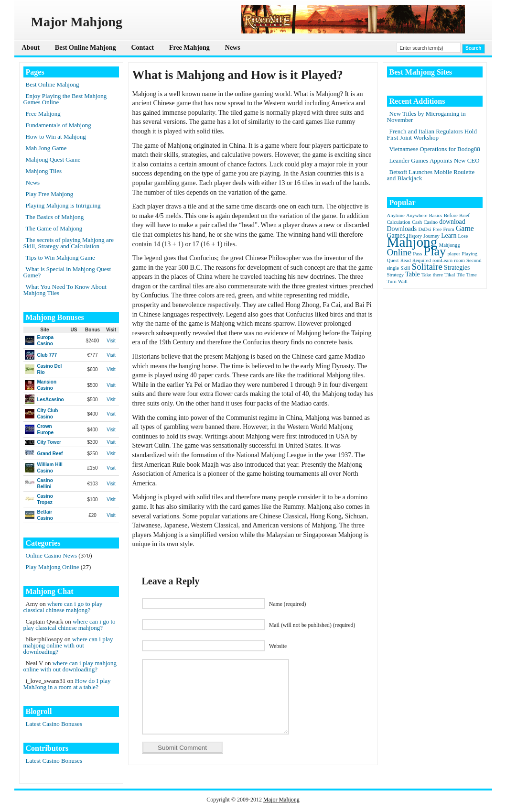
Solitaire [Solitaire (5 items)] (427, 267)
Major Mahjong (281, 800)
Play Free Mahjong (50, 194)
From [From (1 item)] (449, 229)
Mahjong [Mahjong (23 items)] (412, 242)
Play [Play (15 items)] (435, 251)
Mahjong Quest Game (53, 159)
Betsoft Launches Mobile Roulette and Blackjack (431, 175)
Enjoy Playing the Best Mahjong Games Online (65, 99)
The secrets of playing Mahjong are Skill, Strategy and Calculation (69, 243)
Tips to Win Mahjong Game (60, 258)
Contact (142, 48)
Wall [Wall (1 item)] (403, 281)
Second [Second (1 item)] (474, 260)
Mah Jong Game (46, 148)
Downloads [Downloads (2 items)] (402, 229)
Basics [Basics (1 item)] (436, 215)
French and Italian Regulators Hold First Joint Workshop (432, 134)
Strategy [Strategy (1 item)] (396, 275)
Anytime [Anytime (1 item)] (396, 215)
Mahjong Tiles (44, 171)
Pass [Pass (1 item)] (417, 254)
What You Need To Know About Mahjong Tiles (65, 290)
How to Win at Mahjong (56, 137)
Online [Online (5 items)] (399, 252)
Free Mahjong (189, 48)
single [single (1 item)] (393, 268)
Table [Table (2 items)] (412, 274)
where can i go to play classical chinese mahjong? (63, 607)
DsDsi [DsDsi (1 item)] (425, 229)
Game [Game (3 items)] (465, 228)
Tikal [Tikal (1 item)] (450, 275)
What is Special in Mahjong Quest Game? (67, 272)
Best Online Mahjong (86, 48)
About (31, 48)
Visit (111, 341)
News (233, 48)
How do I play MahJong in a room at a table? (67, 684)
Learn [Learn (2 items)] (449, 236)
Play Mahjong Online (53, 567)
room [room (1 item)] (459, 260)
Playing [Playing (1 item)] (469, 254)
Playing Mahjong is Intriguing (63, 205)
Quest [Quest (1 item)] (393, 260)
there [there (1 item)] (438, 275)
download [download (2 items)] (452, 222)
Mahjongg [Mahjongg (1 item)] (450, 245)
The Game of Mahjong (54, 228)
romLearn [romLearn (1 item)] (442, 260)
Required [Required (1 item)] (422, 260)
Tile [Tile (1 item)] (461, 275)
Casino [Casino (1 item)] (431, 222)
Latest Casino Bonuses (54, 724)
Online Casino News (52, 555)
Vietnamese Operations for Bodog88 (435, 149)
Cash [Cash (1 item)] (417, 222)
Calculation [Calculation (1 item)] (399, 222)
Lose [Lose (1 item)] (463, 236)
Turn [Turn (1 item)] (392, 281)
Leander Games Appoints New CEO (435, 160)
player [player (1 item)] (454, 254)
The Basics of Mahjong (55, 217)
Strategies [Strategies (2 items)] (457, 268)
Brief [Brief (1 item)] (464, 215)
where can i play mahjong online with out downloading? (68, 645)
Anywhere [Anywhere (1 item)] (417, 215)
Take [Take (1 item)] (426, 275)
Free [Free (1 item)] (437, 229)
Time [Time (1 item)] (472, 275)
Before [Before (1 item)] (451, 215)
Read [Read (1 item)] (406, 260)
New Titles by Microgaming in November (426, 117)
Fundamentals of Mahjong (59, 125)
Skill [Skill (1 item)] (405, 268)
